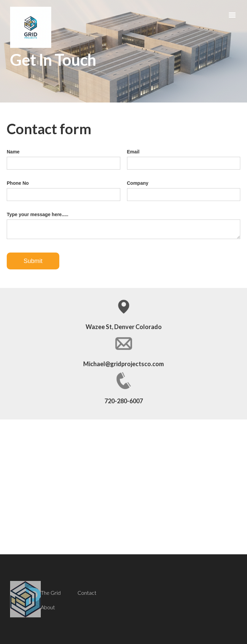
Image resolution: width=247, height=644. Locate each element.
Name (13, 152)
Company (138, 183)
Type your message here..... (38, 214)
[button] (232, 15)
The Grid (51, 593)
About (48, 607)
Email (133, 152)
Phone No (18, 183)
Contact (87, 593)
